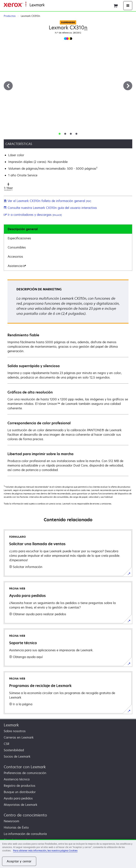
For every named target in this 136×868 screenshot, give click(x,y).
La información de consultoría (25, 834)
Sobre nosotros (15, 731)
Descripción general (23, 229)
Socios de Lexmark (17, 756)
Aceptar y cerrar (19, 861)
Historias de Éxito (16, 827)
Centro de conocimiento (25, 815)
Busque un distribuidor (20, 792)
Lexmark (11, 725)
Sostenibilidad (14, 750)
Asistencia (17, 266)
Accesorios (15, 257)
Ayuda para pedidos (18, 798)
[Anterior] (8, 86)
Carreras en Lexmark (19, 737)
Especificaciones (19, 238)
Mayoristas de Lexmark (21, 805)
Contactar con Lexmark (25, 767)
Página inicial (53, 5)
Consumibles (17, 247)
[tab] (60, 134)
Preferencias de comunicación (25, 773)
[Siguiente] (128, 86)
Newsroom (11, 821)
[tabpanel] (68, 378)
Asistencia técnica (17, 779)
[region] (68, 854)
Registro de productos (20, 786)
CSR (7, 744)
